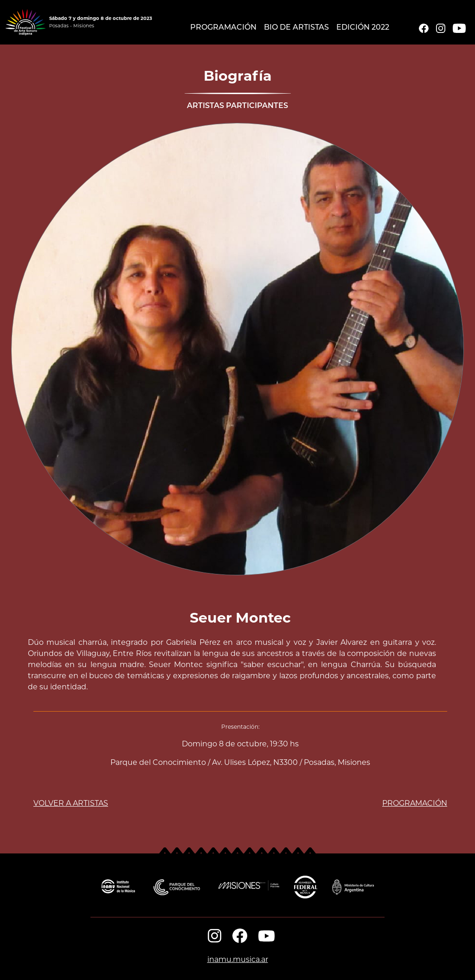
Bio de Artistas (296, 28)
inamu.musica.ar (238, 959)
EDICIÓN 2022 (363, 28)
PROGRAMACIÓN (415, 803)
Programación (223, 28)
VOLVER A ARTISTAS (71, 803)
